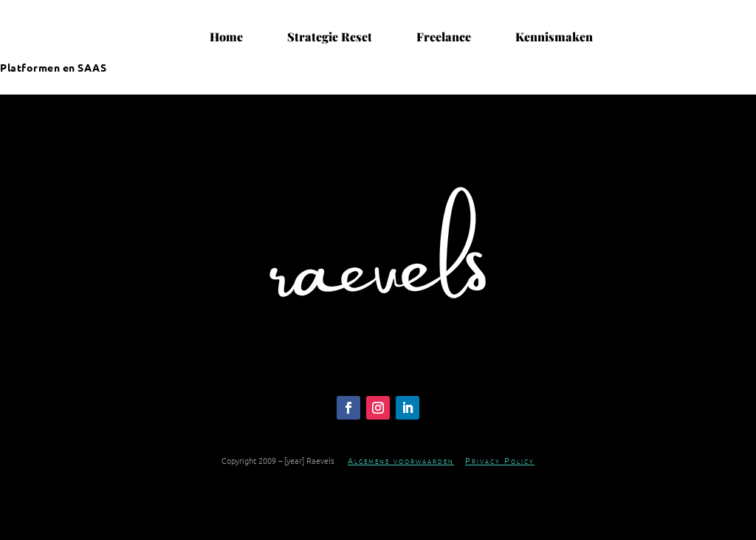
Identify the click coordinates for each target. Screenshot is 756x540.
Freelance (444, 37)
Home (226, 37)
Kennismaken (554, 37)
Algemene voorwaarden (401, 460)
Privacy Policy (500, 460)
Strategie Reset (330, 37)
